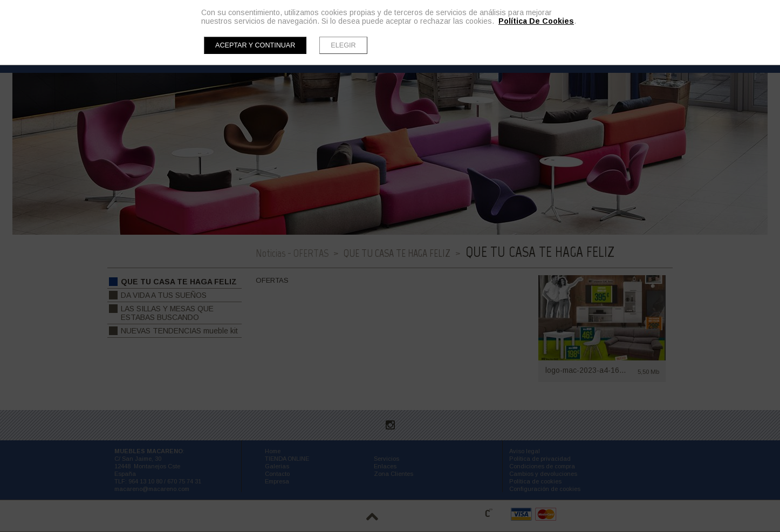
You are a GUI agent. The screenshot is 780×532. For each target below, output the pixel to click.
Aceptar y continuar (255, 45)
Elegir (343, 45)
